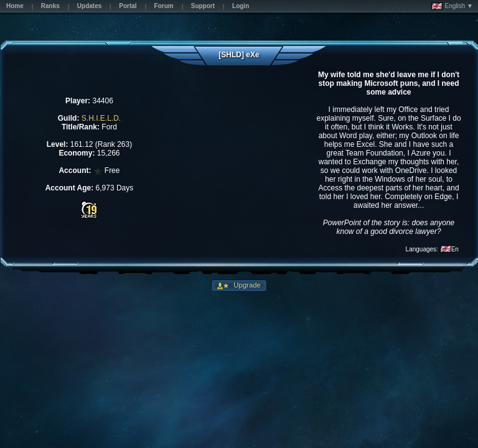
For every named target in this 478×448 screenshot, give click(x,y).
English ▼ (452, 6)
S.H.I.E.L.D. (101, 118)
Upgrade (246, 285)
